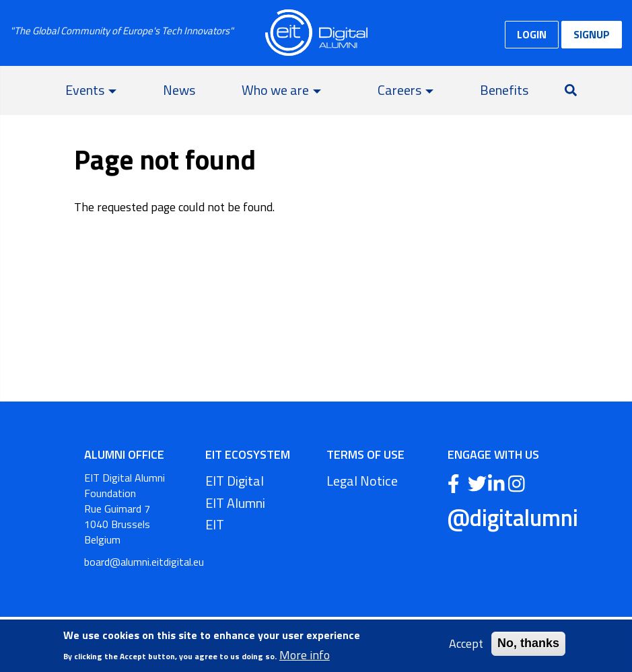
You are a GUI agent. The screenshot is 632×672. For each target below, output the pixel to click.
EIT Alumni (235, 503)
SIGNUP (592, 34)
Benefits (504, 90)
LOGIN (532, 34)
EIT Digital (235, 481)
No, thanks (528, 644)
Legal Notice (362, 481)
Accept (466, 645)
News (179, 90)
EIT (215, 524)
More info (305, 656)
